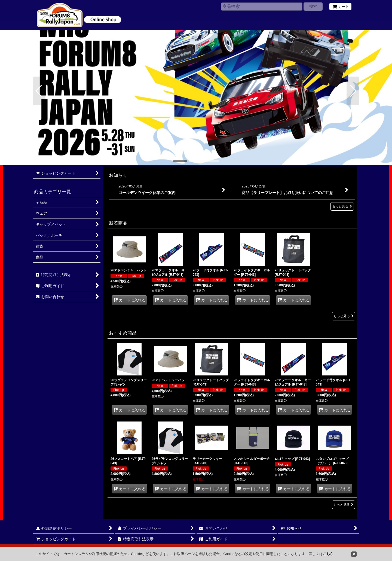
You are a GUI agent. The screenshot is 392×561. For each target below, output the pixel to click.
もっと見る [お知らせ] (342, 206)
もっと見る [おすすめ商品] (344, 505)
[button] (39, 91)
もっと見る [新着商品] (344, 316)
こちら (328, 554)
